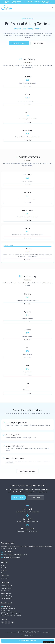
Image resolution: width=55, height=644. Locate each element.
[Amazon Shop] (12, 622)
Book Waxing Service (19, 43)
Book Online (18, 498)
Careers (31, 635)
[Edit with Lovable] (48, 642)
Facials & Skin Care (7, 586)
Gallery (3, 573)
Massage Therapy (6, 588)
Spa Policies (25, 635)
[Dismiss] (53, 642)
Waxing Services (6, 593)
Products (4, 570)
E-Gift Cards (5, 578)
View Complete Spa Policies (27, 471)
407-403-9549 (8, 552)
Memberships (5, 575)
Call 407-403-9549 (36, 498)
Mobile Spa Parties (7, 598)
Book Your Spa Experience (28, 641)
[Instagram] (6, 622)
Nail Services (5, 591)
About (3, 565)
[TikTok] (9, 622)
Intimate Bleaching (6, 596)
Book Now (28, 86)
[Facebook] (2, 622)
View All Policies (38, 43)
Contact (3, 568)
